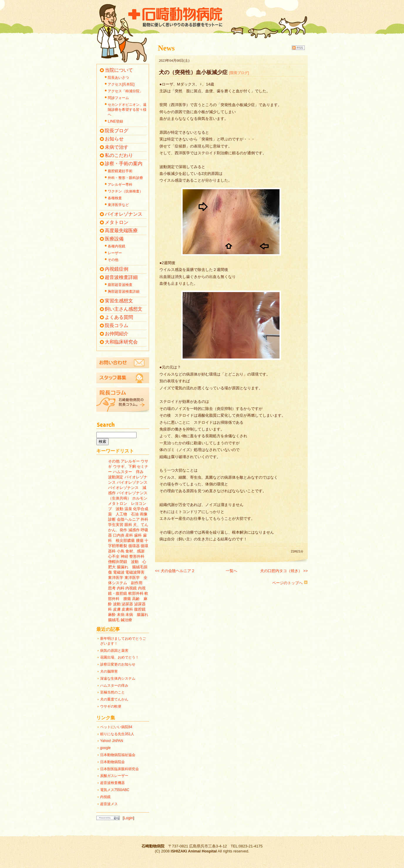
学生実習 (116, 525)
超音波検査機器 (112, 783)
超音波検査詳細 (121, 277)
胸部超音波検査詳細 (124, 291)
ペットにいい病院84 (116, 727)
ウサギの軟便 (111, 706)
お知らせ (114, 139)
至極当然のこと (112, 692)
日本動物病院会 (112, 762)
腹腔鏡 (140, 609)
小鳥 (121, 551)
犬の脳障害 (109, 671)
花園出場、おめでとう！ (119, 657)
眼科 (128, 525)
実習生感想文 (119, 301)
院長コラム (117, 325)
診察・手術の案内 (124, 164)
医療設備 (114, 239)
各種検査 (115, 198)
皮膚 (117, 609)
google (105, 748)
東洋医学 (116, 578)
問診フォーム (118, 98)
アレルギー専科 (120, 185)
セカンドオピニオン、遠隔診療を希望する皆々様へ (127, 110)
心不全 (114, 556)
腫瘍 (140, 541)
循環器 (134, 546)
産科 (129, 535)
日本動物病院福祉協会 (118, 755)
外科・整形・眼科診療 (125, 178)
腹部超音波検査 (120, 285)
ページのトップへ (290, 583)
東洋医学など (118, 205)
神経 (124, 556)
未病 (121, 615)
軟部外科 (136, 593)
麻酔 (112, 615)
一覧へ (232, 571)
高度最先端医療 (121, 231)
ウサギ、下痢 (124, 466)
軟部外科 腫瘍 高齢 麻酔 (128, 599)
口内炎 (119, 535)
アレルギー (130, 461)
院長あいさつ (118, 78)
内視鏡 (131, 588)
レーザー (115, 253)
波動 (117, 604)
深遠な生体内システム (118, 678)
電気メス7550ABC (115, 790)
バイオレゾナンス (124, 214)
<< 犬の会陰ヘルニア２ (175, 571)
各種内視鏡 (117, 246)
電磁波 (119, 572)
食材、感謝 (135, 551)
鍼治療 (126, 620)
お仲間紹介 (117, 334)
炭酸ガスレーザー (114, 776)
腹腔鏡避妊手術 (120, 171)
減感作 (134, 530)
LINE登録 (115, 121)
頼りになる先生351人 (117, 734)
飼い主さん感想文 (124, 309)
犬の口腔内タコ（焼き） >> (284, 571)
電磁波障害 (135, 572)
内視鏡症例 (117, 269)
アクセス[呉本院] (121, 84)
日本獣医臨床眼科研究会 (119, 769)
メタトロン (117, 222)
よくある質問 (119, 317)
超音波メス (109, 804)
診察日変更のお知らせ (118, 664)
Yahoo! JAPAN (112, 741)
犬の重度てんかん (114, 699)
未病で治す (117, 147)
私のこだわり (119, 155)
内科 (121, 588)
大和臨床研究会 (121, 342)
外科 (144, 519)
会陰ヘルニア (128, 519)
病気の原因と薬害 (114, 651)
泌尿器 (127, 604)
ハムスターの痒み (114, 686)
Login (129, 818)
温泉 (128, 509)
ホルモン (140, 498)
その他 (113, 260)
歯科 (138, 535)
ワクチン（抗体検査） (125, 191)
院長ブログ (117, 131)
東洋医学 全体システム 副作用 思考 (128, 583)
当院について (119, 70)
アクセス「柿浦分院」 (125, 91)
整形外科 (137, 556)
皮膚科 (127, 609)
